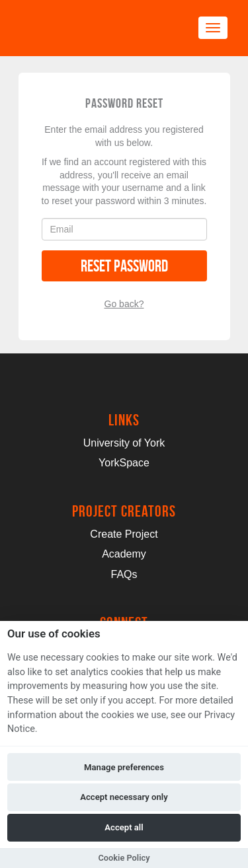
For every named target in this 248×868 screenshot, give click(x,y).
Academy (124, 554)
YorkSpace (124, 463)
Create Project (124, 534)
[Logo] (83, 28)
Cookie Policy (124, 858)
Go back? (124, 304)
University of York (124, 443)
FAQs (124, 574)
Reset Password (124, 266)
